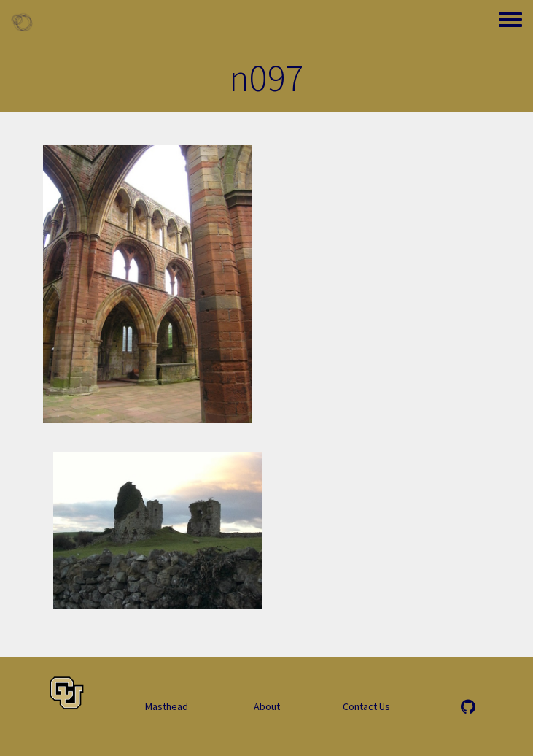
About (267, 706)
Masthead (167, 706)
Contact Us (366, 706)
